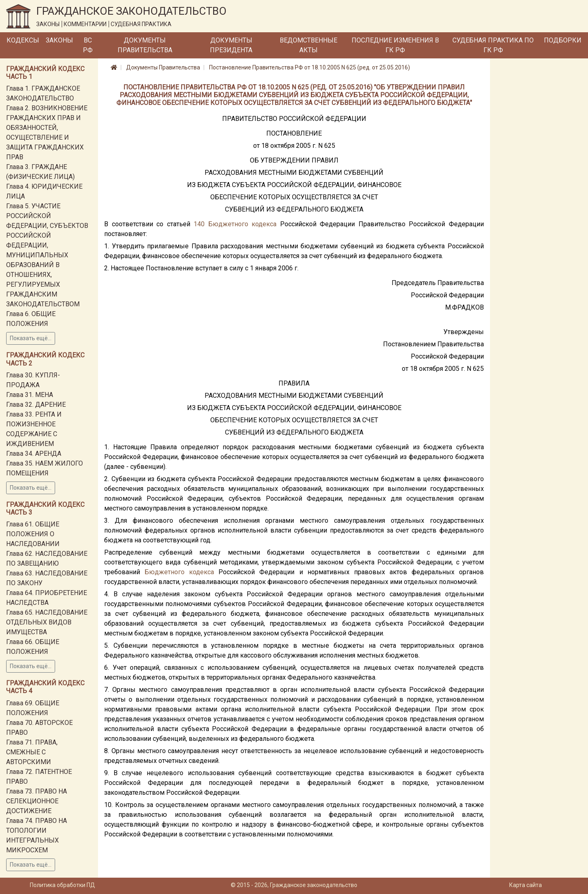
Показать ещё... (31, 338)
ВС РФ (88, 45)
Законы (59, 40)
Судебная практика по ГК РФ (493, 45)
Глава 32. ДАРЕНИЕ (36, 405)
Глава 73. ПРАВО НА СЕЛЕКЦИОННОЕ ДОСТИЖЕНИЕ (37, 801)
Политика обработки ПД (62, 885)
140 (199, 224)
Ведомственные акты (308, 45)
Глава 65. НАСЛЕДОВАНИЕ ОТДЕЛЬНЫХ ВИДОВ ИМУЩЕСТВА (47, 622)
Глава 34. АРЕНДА (34, 454)
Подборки (563, 40)
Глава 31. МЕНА (30, 395)
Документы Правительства (145, 45)
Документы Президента (231, 45)
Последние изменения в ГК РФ (395, 45)
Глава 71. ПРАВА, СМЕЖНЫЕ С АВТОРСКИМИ (32, 752)
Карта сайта (526, 885)
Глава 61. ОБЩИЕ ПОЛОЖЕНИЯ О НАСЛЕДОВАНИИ (33, 534)
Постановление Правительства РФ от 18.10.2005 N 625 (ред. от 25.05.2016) (310, 67)
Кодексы (23, 40)
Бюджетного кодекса (243, 224)
